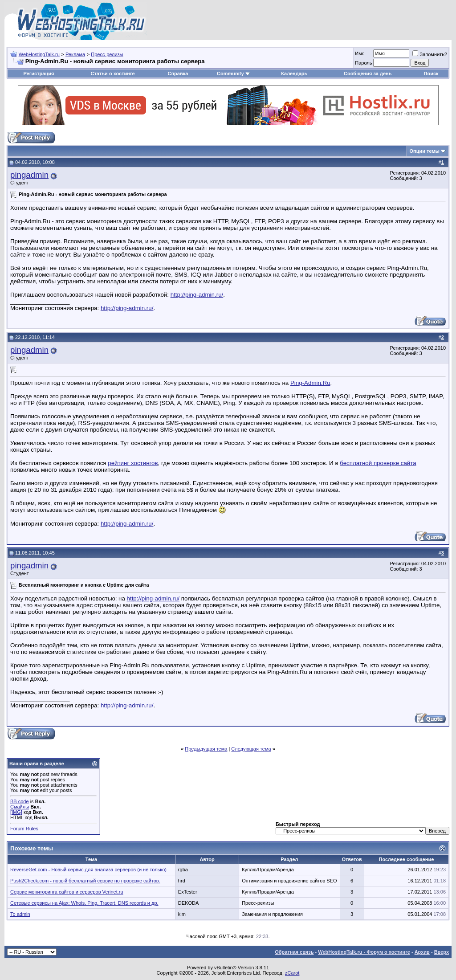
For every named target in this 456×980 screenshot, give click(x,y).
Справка (178, 73)
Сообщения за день (368, 73)
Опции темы (425, 151)
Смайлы (20, 807)
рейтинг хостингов (133, 463)
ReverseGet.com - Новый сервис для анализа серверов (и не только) (88, 870)
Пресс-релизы (107, 54)
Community (234, 73)
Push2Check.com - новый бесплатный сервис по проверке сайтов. (85, 881)
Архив (422, 952)
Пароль (363, 63)
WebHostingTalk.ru (39, 54)
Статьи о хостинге (112, 73)
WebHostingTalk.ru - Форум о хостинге (364, 952)
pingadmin (29, 175)
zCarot (292, 973)
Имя (360, 53)
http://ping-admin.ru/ (197, 295)
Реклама (75, 54)
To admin (20, 914)
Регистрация (39, 73)
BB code (20, 801)
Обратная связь (294, 952)
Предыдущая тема (206, 749)
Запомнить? (430, 54)
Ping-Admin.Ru (310, 383)
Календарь (294, 73)
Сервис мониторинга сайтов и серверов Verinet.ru (67, 892)
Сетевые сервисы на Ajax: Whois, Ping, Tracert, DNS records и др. (84, 903)
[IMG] (16, 812)
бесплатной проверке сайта (378, 463)
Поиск (431, 73)
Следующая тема (251, 749)
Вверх (442, 952)
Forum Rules (24, 829)
